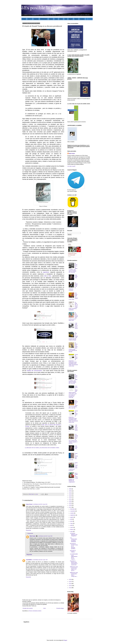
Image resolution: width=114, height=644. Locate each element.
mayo (72, 523)
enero (72, 531)
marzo (72, 527)
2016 (70, 579)
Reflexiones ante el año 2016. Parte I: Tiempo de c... (74, 575)
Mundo (24, 19)
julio (71, 519)
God (66, 19)
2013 (70, 586)
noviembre (73, 511)
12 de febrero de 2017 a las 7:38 (40, 560)
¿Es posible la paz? (41, 8)
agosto (72, 517)
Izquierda (36, 19)
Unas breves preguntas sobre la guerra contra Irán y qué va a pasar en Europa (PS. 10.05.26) (73, 392)
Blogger (65, 640)
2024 (70, 493)
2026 (70, 489)
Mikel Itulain (33, 536)
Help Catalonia (76, 276)
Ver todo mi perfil (71, 166)
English (71, 19)
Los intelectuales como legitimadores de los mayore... (74, 556)
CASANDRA (29, 560)
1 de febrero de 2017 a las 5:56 (45, 536)
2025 (70, 491)
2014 (70, 584)
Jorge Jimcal (29, 504)
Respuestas (30, 533)
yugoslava (46, 272)
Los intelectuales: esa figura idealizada (74, 540)
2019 (70, 503)
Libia (45, 276)
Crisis (56, 19)
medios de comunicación (34, 371)
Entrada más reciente (28, 608)
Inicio (45, 608)
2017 (70, 507)
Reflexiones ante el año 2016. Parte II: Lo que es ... (74, 569)
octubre (72, 513)
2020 (70, 501)
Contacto (82, 19)
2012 (70, 588)
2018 (70, 505)
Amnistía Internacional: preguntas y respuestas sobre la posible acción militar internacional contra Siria (73, 360)
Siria (50, 276)
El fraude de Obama (73, 551)
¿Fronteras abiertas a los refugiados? (74, 535)
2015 (70, 582)
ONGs (61, 19)
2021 (70, 499)
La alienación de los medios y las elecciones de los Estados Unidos (42, 448)
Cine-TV (30, 19)
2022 (70, 497)
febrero (72, 529)
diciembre (73, 509)
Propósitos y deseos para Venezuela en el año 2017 (74, 563)
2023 (70, 495)
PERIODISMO (44, 19)
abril (71, 525)
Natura (76, 19)
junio (72, 521)
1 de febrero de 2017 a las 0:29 (40, 504)
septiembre (73, 515)
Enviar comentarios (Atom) (35, 611)
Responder (29, 530)
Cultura (51, 19)
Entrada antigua (60, 608)
